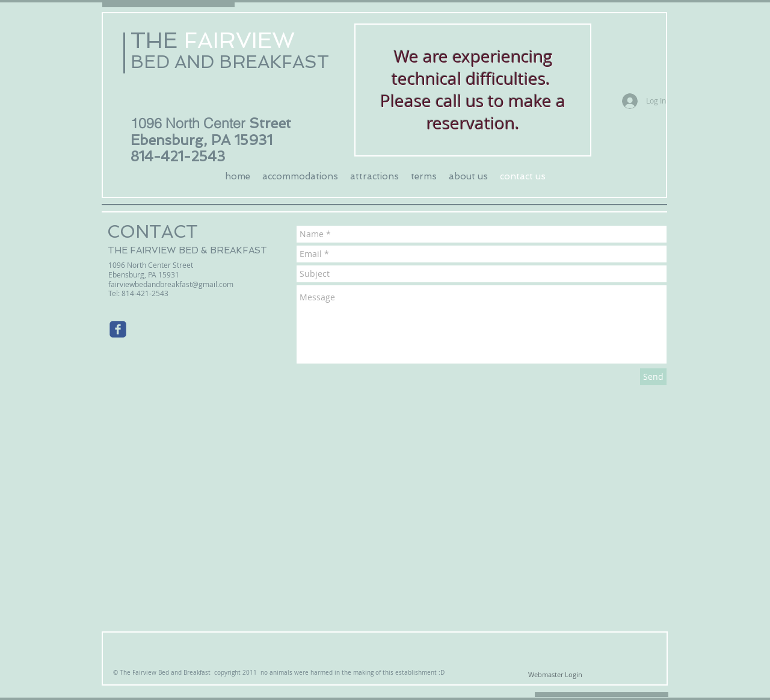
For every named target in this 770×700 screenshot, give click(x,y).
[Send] (653, 377)
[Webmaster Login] (555, 675)
